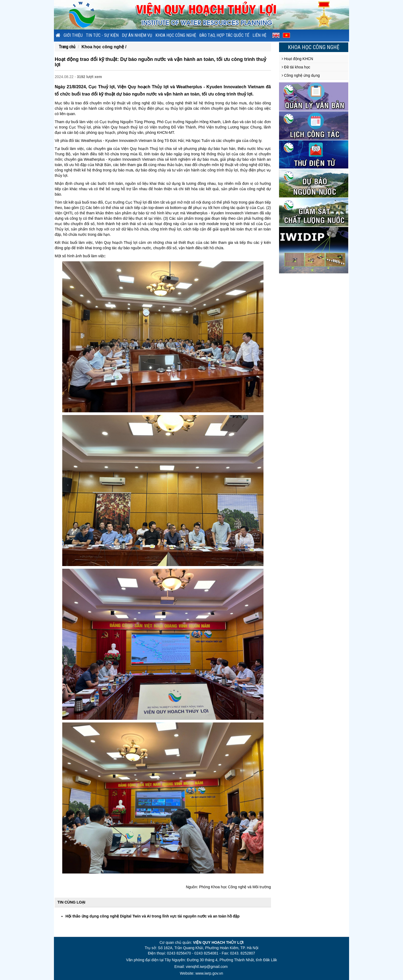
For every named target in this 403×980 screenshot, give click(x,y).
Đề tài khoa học (296, 67)
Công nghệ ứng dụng (301, 75)
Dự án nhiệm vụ (137, 35)
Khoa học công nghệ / (104, 47)
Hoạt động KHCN (297, 59)
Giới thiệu (73, 35)
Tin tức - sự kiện (102, 35)
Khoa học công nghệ (176, 35)
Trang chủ (67, 47)
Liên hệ (259, 35)
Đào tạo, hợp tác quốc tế (224, 35)
